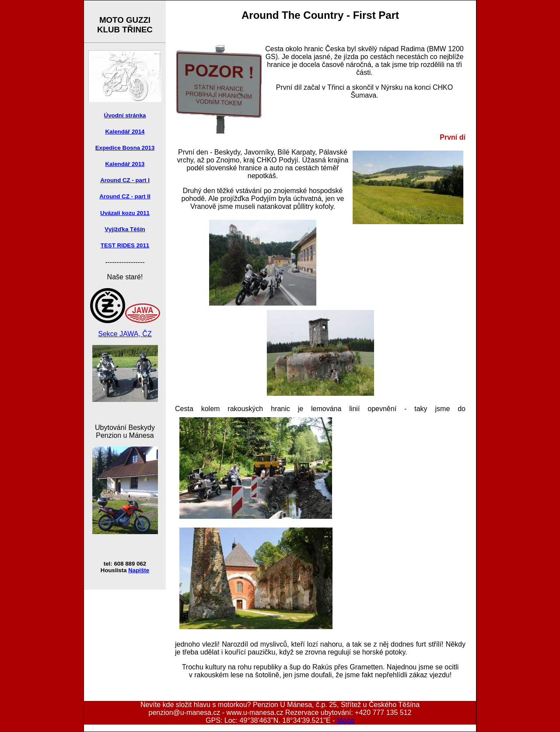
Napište (139, 570)
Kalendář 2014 (125, 132)
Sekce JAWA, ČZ (125, 334)
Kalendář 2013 (125, 164)
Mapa (346, 720)
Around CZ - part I (125, 180)
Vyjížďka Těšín (125, 229)
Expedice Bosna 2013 (125, 148)
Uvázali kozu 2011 (125, 213)
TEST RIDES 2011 (125, 245)
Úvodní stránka (125, 115)
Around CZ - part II (125, 196)
